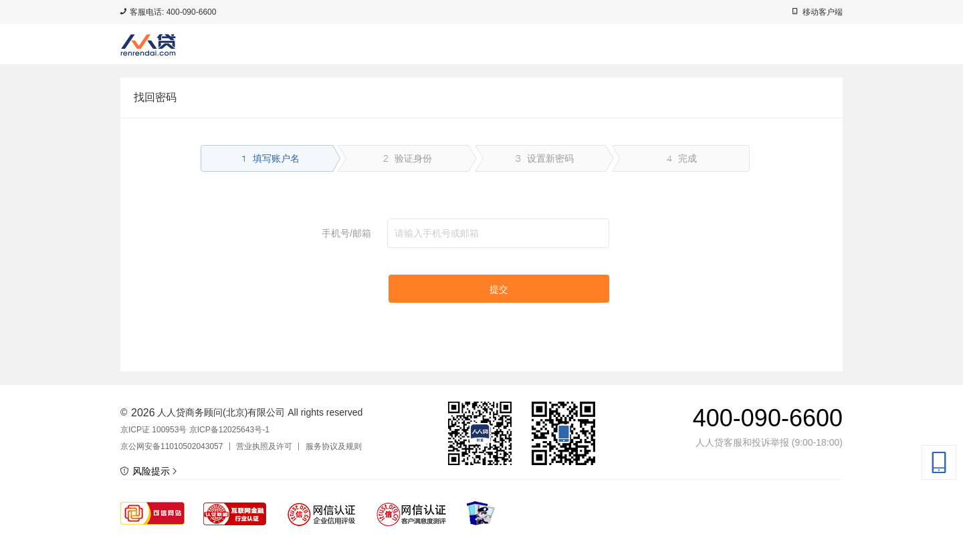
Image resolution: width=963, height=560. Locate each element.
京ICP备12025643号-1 (229, 430)
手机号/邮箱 (346, 233)
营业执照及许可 (264, 446)
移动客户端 (823, 12)
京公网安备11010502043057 (172, 446)
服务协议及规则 (334, 446)
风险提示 (148, 471)
